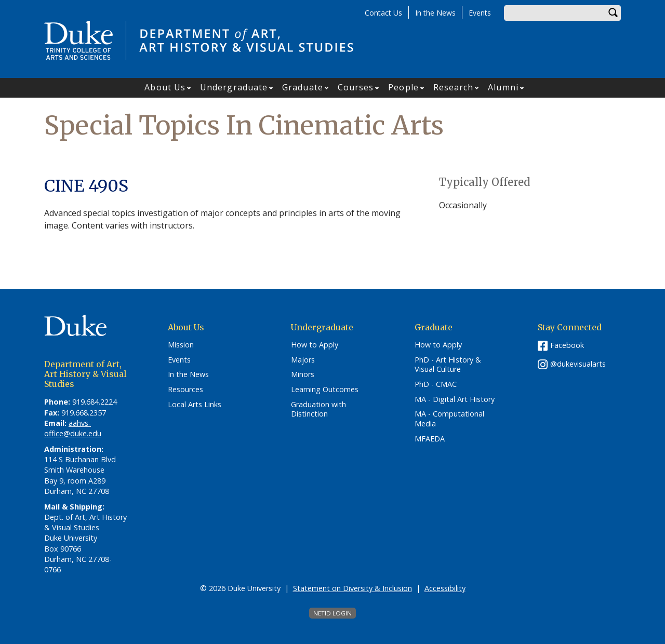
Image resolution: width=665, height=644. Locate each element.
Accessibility (445, 588)
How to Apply (315, 345)
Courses (356, 87)
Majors (303, 360)
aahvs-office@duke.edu (73, 428)
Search (613, 13)
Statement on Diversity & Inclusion (353, 588)
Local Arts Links (195, 405)
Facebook (567, 345)
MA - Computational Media (449, 419)
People (403, 87)
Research (454, 87)
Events (480, 13)
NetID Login (332, 613)
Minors (303, 374)
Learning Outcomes (325, 390)
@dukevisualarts (578, 364)
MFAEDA (430, 439)
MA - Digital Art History (455, 399)
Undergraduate (234, 87)
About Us (165, 87)
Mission (181, 345)
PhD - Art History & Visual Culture (448, 365)
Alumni (503, 87)
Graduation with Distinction (318, 410)
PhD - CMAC (436, 384)
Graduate (303, 87)
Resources (185, 390)
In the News (435, 13)
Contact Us (383, 13)
